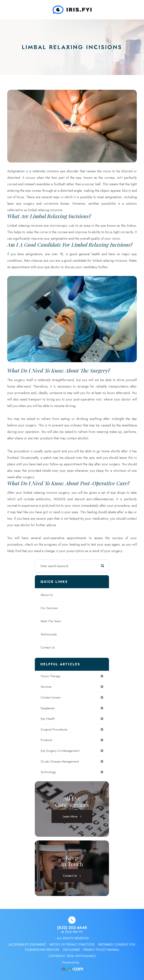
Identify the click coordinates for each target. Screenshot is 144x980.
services (46, 687)
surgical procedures (54, 729)
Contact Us (48, 647)
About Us (47, 595)
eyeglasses (48, 708)
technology (48, 772)
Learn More (70, 816)
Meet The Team (51, 621)
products (46, 740)
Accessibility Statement (27, 945)
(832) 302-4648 (72, 928)
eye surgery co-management (60, 751)
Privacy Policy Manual (101, 950)
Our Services (49, 608)
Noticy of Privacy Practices (72, 945)
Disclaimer (71, 950)
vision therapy (51, 676)
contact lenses (51, 697)
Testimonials (49, 634)
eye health (48, 719)
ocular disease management (60, 761)
